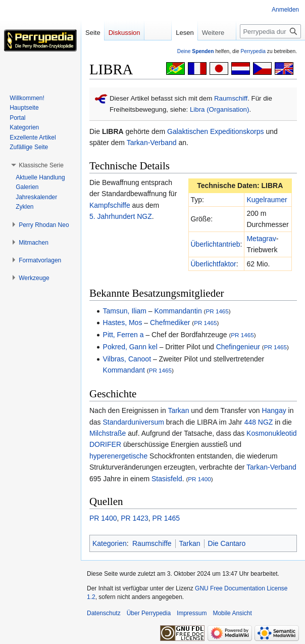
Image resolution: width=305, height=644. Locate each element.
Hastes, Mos (123, 323)
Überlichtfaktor (214, 264)
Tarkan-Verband (152, 143)
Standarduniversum (133, 422)
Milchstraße (108, 433)
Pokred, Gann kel (130, 347)
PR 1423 (134, 518)
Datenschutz (104, 613)
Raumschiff (231, 98)
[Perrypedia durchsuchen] (270, 31)
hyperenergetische (118, 456)
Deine (196, 51)
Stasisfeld (167, 479)
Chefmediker (170, 323)
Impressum (192, 613)
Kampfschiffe (110, 205)
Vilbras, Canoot (127, 359)
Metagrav (261, 239)
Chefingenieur (238, 347)
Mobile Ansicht (232, 613)
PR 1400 (199, 479)
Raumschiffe (152, 543)
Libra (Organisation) (220, 109)
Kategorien (110, 543)
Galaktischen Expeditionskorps (215, 131)
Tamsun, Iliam (125, 311)
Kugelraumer (267, 200)
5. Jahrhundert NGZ (121, 216)
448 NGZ (259, 422)
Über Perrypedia (149, 613)
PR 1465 (217, 311)
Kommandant (124, 370)
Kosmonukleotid (272, 433)
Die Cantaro (227, 543)
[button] (41, 165)
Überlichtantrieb (216, 244)
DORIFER (105, 444)
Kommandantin (178, 311)
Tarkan (178, 410)
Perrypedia (253, 51)
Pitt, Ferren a (123, 335)
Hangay (274, 410)
